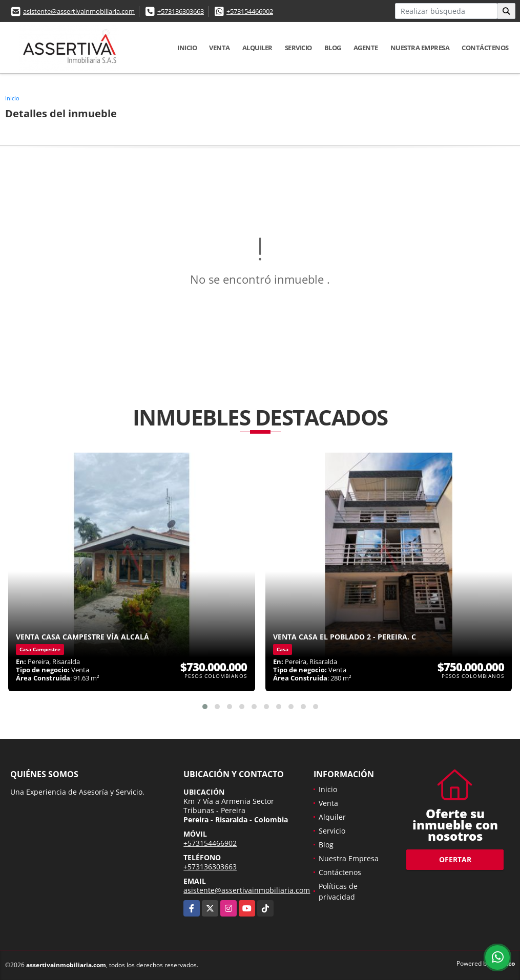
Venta (220, 48)
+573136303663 (181, 11)
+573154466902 (250, 11)
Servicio (298, 48)
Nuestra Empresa (420, 48)
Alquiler (257, 48)
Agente (366, 48)
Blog (333, 48)
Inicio (187, 48)
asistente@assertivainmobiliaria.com (79, 11)
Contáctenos (485, 48)
